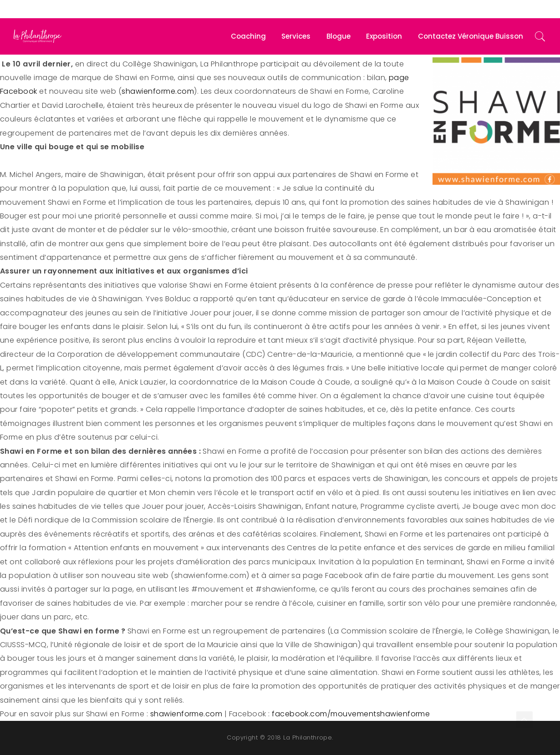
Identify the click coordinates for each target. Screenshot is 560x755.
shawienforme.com (158, 91)
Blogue (339, 36)
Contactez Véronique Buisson (471, 36)
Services (296, 36)
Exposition (384, 36)
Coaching (248, 36)
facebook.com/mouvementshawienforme (351, 714)
